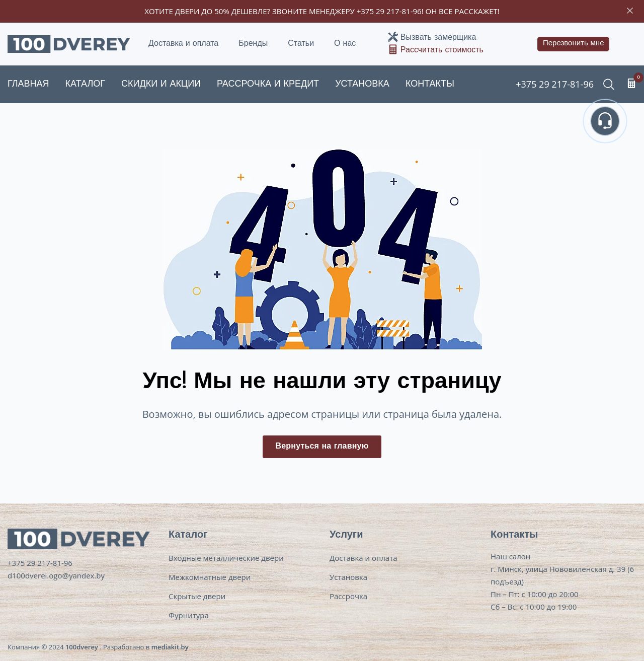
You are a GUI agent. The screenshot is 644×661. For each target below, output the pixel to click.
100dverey (82, 647)
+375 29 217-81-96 (389, 11)
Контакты (430, 84)
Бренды (253, 44)
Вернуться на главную (322, 447)
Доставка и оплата (183, 44)
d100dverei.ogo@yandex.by (56, 575)
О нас (345, 44)
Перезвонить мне (574, 44)
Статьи (301, 44)
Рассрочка (348, 596)
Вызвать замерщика (438, 38)
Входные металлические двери (226, 558)
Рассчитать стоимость (442, 50)
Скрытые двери (197, 596)
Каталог (85, 84)
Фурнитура (189, 615)
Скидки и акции (161, 84)
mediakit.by (170, 647)
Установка (362, 84)
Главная (28, 84)
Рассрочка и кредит (268, 84)
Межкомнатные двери (210, 577)
